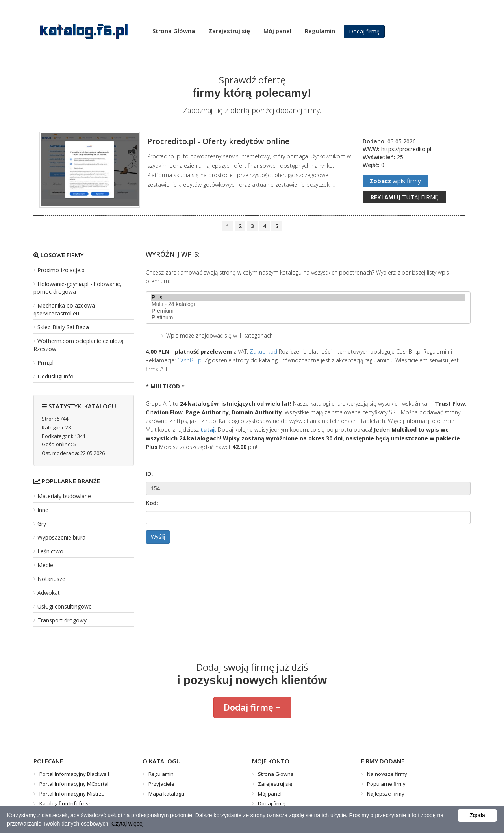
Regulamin (320, 31)
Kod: (152, 503)
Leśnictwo (50, 551)
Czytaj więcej (128, 824)
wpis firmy (395, 181)
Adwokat (49, 593)
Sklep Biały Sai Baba (63, 327)
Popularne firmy (386, 784)
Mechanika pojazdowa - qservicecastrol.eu (66, 309)
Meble (45, 565)
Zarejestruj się (229, 31)
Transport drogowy (62, 620)
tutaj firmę (404, 197)
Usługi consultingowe (65, 606)
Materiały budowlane (64, 496)
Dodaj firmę (364, 31)
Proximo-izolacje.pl (62, 270)
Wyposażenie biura (61, 537)
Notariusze (51, 579)
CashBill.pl (190, 360)
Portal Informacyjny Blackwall (74, 774)
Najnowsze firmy (387, 774)
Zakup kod (263, 352)
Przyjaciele (161, 784)
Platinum (308, 318)
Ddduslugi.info (56, 376)
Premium (308, 311)
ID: (149, 474)
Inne (43, 510)
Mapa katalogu (166, 794)
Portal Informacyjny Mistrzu (72, 794)
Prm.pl (45, 363)
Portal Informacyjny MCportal (74, 784)
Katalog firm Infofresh (66, 803)
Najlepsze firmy (386, 794)
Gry (42, 524)
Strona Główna (174, 31)
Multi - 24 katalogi (308, 304)
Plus (308, 298)
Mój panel (277, 31)
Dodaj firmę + (252, 707)
